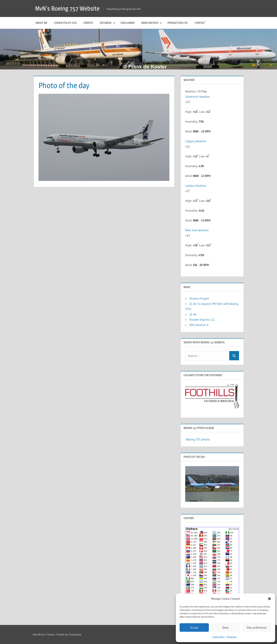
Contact (200, 23)
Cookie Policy (219, 637)
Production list (178, 23)
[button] (269, 599)
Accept (194, 627)
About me (41, 23)
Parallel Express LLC (202, 320)
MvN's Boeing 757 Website (67, 8)
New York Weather (197, 230)
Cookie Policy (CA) (65, 23)
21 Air (193, 314)
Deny (225, 627)
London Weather (196, 186)
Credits (88, 23)
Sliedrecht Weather (198, 97)
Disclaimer (232, 637)
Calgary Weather (196, 141)
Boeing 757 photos (198, 439)
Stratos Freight (199, 298)
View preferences (257, 627)
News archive (152, 23)
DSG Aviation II (199, 325)
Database (108, 23)
